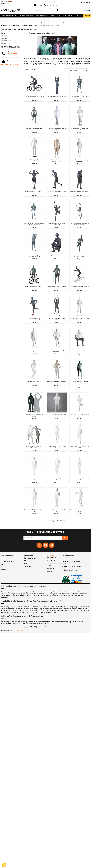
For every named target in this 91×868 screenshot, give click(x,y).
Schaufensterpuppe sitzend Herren (10, 22)
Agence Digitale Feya (17, 630)
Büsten (53, 16)
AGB (25, 564)
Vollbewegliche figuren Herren (44, 22)
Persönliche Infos (52, 557)
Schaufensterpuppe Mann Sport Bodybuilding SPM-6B (80, 97)
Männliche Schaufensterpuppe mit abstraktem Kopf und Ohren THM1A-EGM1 (80, 383)
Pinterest (52, 545)
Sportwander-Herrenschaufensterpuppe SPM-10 (80, 192)
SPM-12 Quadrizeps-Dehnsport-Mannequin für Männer (80, 256)
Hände (70, 16)
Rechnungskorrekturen (54, 563)
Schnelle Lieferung (7, 561)
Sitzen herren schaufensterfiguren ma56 (80, 350)
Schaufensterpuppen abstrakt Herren (16, 19)
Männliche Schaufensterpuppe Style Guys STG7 (80, 510)
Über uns (4, 564)
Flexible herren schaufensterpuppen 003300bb (34, 415)
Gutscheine (50, 568)
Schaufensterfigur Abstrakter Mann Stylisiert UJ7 (34, 447)
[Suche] (46, 10)
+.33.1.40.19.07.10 (12, 54)
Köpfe (59, 16)
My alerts (50, 571)
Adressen (50, 566)
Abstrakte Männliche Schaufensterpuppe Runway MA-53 (57, 351)
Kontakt (4, 4)
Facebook (39, 545)
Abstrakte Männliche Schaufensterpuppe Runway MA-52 (80, 319)
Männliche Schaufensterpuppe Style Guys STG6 (57, 510)
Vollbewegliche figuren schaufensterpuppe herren (57, 161)
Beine (64, 16)
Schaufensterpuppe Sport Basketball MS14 (57, 319)
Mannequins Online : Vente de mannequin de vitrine (53, 627)
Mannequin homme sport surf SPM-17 (80, 287)
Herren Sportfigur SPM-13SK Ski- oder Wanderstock (57, 287)
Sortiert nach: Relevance (72, 70)
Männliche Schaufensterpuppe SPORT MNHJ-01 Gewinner (34, 192)
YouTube (45, 545)
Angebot (39, 5)
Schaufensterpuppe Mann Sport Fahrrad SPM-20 (34, 97)
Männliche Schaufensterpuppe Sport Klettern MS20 (57, 224)
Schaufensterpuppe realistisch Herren (54, 19)
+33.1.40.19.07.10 (50, 5)
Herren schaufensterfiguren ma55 (34, 382)
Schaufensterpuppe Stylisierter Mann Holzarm (57, 447)
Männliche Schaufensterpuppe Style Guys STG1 (80, 447)
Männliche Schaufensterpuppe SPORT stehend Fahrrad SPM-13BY (34, 287)
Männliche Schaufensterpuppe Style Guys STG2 (57, 479)
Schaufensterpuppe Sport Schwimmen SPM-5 (57, 97)
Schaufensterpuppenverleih (10, 567)
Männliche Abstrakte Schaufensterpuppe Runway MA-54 (80, 161)
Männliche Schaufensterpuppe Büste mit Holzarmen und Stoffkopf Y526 (57, 382)
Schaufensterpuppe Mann (26, 16)
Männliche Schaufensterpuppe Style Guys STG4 (34, 479)
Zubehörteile (78, 16)
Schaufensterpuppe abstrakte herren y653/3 (80, 129)
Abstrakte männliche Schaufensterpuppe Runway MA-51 (34, 351)
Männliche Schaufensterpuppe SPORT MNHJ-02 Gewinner (57, 192)
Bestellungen (51, 560)
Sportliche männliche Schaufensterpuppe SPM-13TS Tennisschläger (34, 224)
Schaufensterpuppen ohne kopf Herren (74, 19)
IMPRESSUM (28, 567)
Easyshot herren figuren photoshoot (34, 160)
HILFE (26, 569)
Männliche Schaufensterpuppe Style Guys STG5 (34, 510)
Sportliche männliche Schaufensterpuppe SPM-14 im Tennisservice (80, 224)
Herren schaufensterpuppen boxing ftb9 (57, 415)
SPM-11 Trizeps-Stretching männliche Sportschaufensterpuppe (34, 256)
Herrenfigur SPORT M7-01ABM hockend (57, 255)
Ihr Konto (51, 556)
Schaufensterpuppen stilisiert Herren (35, 19)
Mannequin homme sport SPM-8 (34, 128)
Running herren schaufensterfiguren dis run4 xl (80, 415)
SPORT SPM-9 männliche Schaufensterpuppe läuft (34, 319)
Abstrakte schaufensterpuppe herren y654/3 (57, 129)
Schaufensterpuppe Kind (42, 16)
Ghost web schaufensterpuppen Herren (80, 22)
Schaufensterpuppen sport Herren (28, 22)
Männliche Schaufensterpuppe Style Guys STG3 (80, 479)
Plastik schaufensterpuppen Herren (61, 22)
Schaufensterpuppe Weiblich (9, 16)
